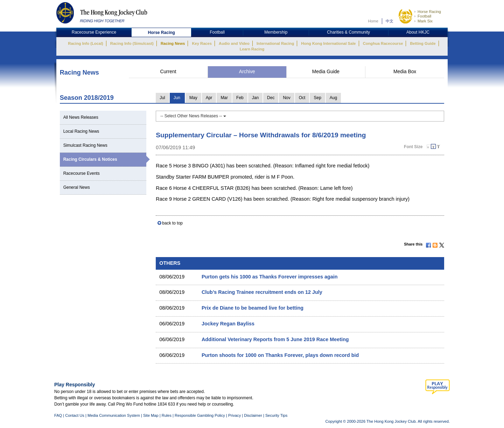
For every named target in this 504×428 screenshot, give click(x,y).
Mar (224, 98)
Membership (276, 32)
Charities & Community (348, 32)
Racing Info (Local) (85, 43)
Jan (255, 98)
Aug (333, 98)
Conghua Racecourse (383, 43)
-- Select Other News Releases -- (193, 116)
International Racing (275, 43)
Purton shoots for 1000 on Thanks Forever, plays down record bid (280, 355)
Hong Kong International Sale (328, 43)
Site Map (151, 415)
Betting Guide (423, 43)
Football (424, 16)
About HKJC (418, 32)
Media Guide (326, 72)
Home (373, 21)
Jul (162, 98)
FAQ (58, 415)
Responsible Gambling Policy (200, 415)
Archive (247, 72)
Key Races (202, 43)
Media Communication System (114, 415)
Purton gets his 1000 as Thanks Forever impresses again (270, 277)
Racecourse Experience (94, 32)
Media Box (405, 72)
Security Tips (276, 415)
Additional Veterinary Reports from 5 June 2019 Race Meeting (275, 339)
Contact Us (75, 415)
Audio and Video (234, 43)
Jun (177, 98)
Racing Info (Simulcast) (132, 43)
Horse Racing (429, 12)
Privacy (234, 415)
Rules (167, 415)
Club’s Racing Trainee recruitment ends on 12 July (262, 292)
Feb (240, 98)
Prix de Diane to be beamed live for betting (253, 308)
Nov (286, 98)
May (193, 98)
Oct (302, 98)
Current (168, 72)
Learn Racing (252, 49)
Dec (271, 98)
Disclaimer (253, 415)
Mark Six (425, 21)
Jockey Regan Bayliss (228, 324)
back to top (172, 223)
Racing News (173, 43)
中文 (390, 21)
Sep (317, 98)
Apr (209, 98)
